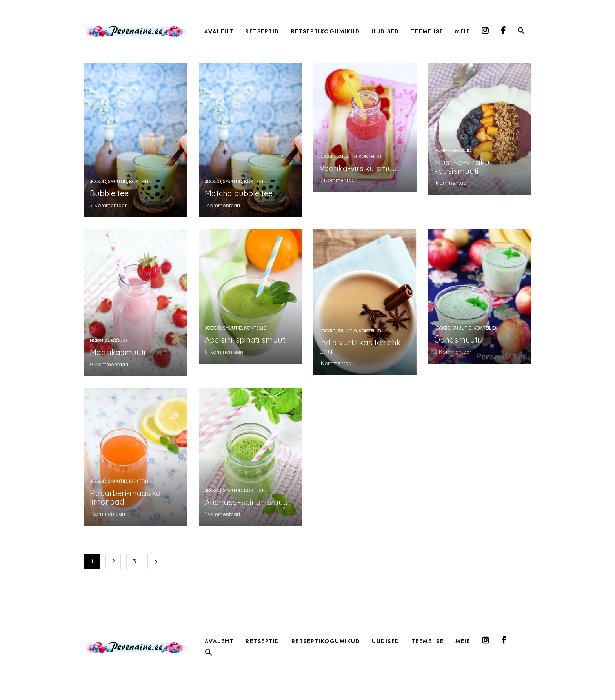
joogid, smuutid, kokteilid (121, 182)
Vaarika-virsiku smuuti (360, 168)
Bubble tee (109, 193)
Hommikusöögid (453, 151)
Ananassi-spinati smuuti (248, 502)
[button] (521, 32)
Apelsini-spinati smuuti (246, 340)
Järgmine (155, 561)
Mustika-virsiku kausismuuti (462, 167)
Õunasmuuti (457, 340)
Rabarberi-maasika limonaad (125, 497)
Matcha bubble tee (239, 193)
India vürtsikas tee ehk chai (360, 347)
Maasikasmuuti (118, 352)
